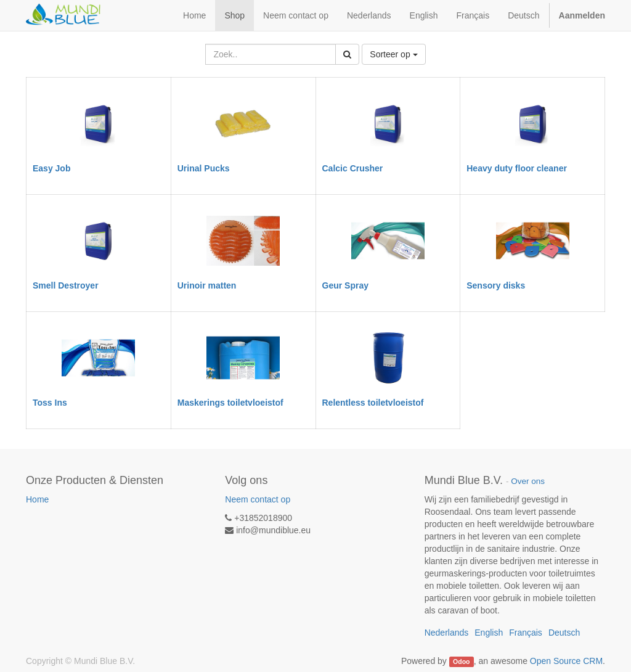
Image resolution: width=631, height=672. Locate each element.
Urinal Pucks (204, 168)
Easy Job (51, 168)
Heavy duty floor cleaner (517, 168)
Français (473, 15)
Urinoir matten (207, 285)
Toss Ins (50, 403)
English (424, 15)
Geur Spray (345, 285)
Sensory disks (496, 285)
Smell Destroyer (66, 285)
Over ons (528, 481)
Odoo (461, 662)
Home (37, 499)
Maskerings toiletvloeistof (230, 403)
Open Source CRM (566, 661)
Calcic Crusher (353, 168)
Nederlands (369, 15)
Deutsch (523, 15)
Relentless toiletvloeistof (373, 403)
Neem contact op (258, 499)
